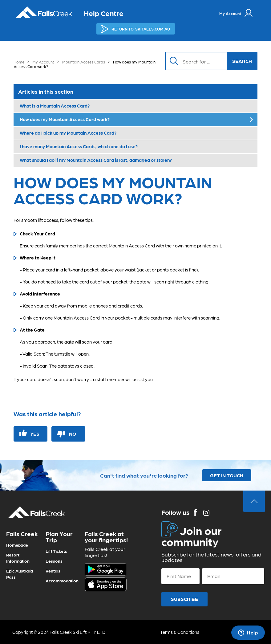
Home (19, 62)
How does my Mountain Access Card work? (65, 119)
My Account (43, 62)
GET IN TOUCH (227, 475)
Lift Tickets (56, 551)
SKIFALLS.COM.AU (136, 29)
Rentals (53, 571)
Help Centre (104, 13)
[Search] (199, 61)
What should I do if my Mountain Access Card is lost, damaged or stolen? (96, 160)
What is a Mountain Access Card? (55, 106)
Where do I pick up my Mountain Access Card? (68, 133)
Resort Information (18, 558)
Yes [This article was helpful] (35, 434)
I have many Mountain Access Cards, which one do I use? (79, 146)
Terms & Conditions (180, 632)
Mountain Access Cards (84, 62)
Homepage (17, 545)
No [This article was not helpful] (73, 434)
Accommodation (62, 581)
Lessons (54, 561)
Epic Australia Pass (20, 574)
